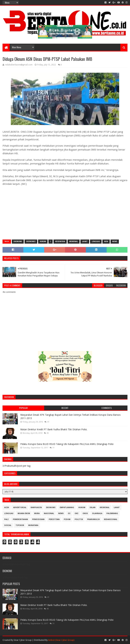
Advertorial (20, 508)
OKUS (85, 513)
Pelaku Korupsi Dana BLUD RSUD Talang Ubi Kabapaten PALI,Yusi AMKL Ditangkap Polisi (67, 444)
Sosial (8, 525)
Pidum (67, 519)
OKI (77, 513)
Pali (6, 519)
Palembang (112, 513)
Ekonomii (31, 241)
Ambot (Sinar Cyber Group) (61, 640)
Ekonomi (18, 241)
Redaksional (111, 519)
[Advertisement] (65, 212)
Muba (37, 513)
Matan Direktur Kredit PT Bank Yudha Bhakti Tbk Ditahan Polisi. (54, 429)
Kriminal (74, 241)
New (106, 241)
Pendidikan (38, 519)
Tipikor (20, 525)
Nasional (49, 513)
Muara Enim (24, 513)
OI (69, 513)
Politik (79, 519)
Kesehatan (60, 241)
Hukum (43, 241)
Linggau (96, 241)
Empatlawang (67, 508)
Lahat (85, 241)
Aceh (7, 508)
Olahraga (97, 513)
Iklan (93, 508)
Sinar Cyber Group (23, 640)
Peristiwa (54, 519)
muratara (33, 525)
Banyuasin (36, 508)
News (115, 241)
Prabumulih (93, 519)
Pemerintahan (20, 519)
